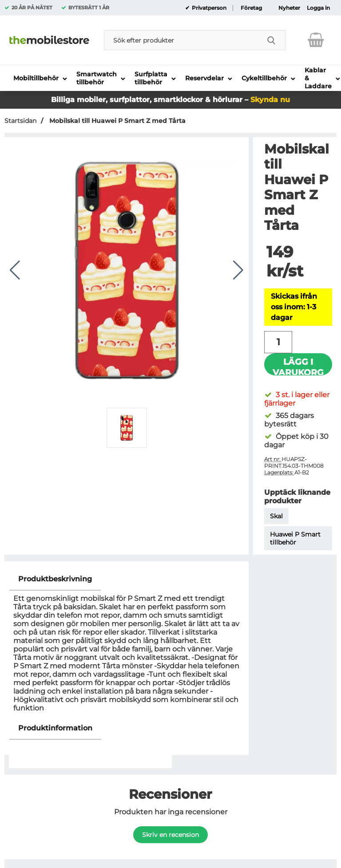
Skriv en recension (170, 835)
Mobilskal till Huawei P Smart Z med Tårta (117, 121)
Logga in (318, 8)
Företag (251, 8)
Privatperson (208, 8)
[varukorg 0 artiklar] (316, 40)
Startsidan (20, 121)
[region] (127, 579)
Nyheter (289, 8)
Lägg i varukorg (298, 366)
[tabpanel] (127, 642)
